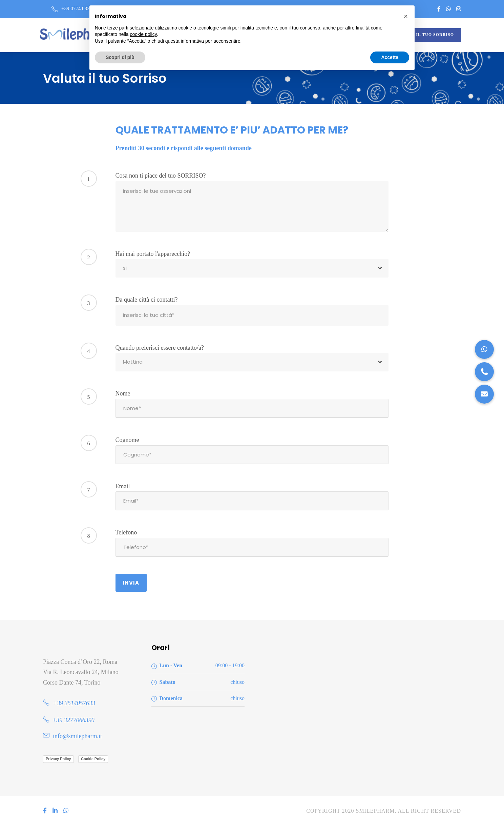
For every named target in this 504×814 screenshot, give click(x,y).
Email (123, 480)
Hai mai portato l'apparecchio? (153, 254)
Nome (123, 391)
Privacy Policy (58, 747)
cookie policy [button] (143, 34)
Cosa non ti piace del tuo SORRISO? (161, 176)
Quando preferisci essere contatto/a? (160, 346)
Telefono (126, 524)
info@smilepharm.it (77, 724)
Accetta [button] (390, 57)
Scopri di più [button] (120, 57)
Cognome (127, 436)
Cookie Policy (93, 747)
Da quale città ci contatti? (147, 300)
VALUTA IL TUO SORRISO (425, 35)
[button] (484, 394)
